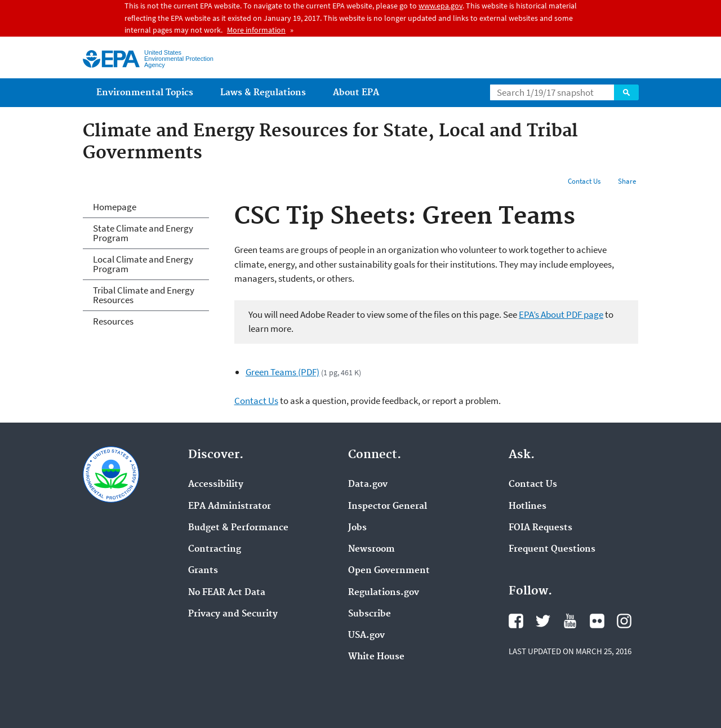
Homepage (115, 207)
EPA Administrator (230, 507)
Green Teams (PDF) (282, 372)
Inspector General (388, 507)
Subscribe (370, 614)
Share (627, 181)
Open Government (389, 571)
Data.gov (368, 485)
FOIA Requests (540, 528)
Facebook (516, 621)
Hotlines (528, 507)
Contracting (215, 549)
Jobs (357, 528)
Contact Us (584, 181)
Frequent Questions (552, 549)
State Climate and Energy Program (143, 233)
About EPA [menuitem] (356, 93)
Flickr (597, 621)
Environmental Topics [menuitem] (145, 93)
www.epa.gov (440, 6)
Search (626, 92)
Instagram (624, 621)
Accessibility (216, 485)
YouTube (570, 621)
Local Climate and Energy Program (143, 264)
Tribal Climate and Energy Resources (144, 295)
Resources (113, 321)
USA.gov (366, 636)
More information (256, 30)
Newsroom (371, 549)
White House (376, 657)
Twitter (543, 621)
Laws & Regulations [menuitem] (263, 93)
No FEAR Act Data (227, 593)
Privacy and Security (233, 614)
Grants (203, 571)
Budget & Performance (238, 528)
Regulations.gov (384, 593)
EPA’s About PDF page (561, 314)
